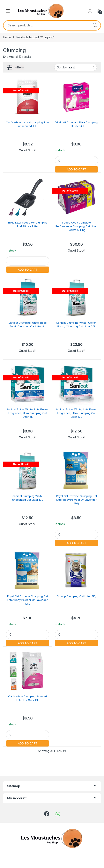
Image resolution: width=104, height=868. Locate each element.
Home (7, 37)
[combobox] (46, 25)
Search (95, 25)
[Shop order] (76, 67)
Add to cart (76, 169)
